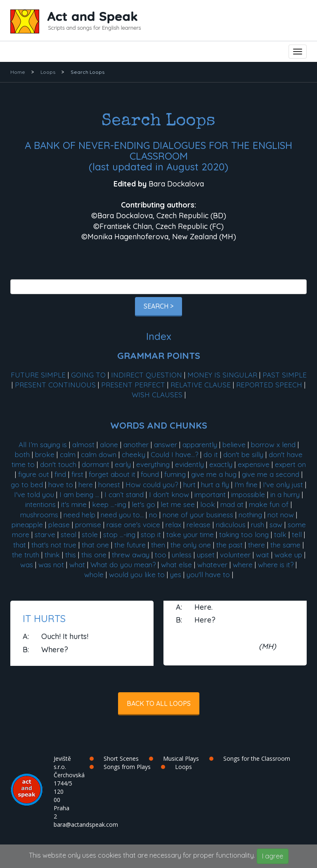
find (60, 474)
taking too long (244, 534)
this (71, 555)
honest (109, 485)
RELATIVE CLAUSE (201, 385)
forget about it (112, 474)
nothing (250, 515)
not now (281, 515)
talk (280, 534)
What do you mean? (123, 565)
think (52, 555)
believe (234, 445)
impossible (248, 494)
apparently (200, 445)
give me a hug (214, 474)
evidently (189, 464)
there (257, 545)
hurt (189, 485)
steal (69, 534)
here (86, 485)
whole (94, 574)
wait (263, 555)
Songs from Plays (127, 767)
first (77, 474)
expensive (254, 464)
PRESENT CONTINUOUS (55, 385)
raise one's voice (133, 525)
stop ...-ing (119, 534)
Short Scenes (121, 758)
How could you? (152, 485)
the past (229, 545)
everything (153, 464)
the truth (26, 555)
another (136, 445)
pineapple (27, 525)
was (27, 565)
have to (61, 485)
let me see (178, 504)
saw (276, 525)
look (208, 504)
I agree (273, 856)
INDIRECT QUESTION (147, 375)
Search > (158, 306)
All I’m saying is (43, 445)
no (153, 515)
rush (258, 525)
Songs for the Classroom (257, 758)
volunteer (235, 555)
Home (18, 72)
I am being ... (79, 494)
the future (130, 545)
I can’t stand (124, 494)
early (123, 464)
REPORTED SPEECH (269, 385)
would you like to (137, 574)
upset (206, 555)
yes (176, 574)
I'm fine (246, 485)
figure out (34, 474)
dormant (96, 464)
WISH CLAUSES (157, 395)
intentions (40, 504)
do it (211, 454)
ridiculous (231, 525)
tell (297, 534)
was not (51, 565)
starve (45, 534)
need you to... (122, 515)
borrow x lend (273, 445)
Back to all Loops (159, 703)
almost (83, 445)
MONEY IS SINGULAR (222, 375)
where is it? (276, 565)
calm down (99, 454)
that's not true (54, 545)
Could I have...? (174, 454)
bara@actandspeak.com (86, 824)
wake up (288, 555)
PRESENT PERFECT (133, 385)
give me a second (271, 474)
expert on (290, 464)
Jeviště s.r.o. (62, 763)
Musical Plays (181, 758)
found (150, 474)
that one (95, 545)
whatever (212, 565)
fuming (175, 474)
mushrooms (39, 515)
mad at (232, 504)
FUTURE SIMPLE (38, 375)
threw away (131, 555)
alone (109, 445)
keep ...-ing (109, 504)
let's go (143, 504)
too (161, 555)
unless (182, 555)
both (22, 454)
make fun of (269, 504)
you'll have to (208, 574)
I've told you (34, 494)
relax (173, 525)
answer (166, 445)
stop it (151, 534)
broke (45, 454)
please (59, 525)
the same (285, 545)
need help (79, 515)
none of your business (198, 515)
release (199, 525)
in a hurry (285, 494)
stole (90, 534)
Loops (48, 72)
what (77, 565)
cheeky (134, 454)
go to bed (27, 485)
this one (94, 555)
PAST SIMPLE (285, 375)
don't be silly (243, 454)
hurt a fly (215, 485)
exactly (221, 464)
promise (88, 525)
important (210, 494)
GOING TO (88, 375)
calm (68, 454)
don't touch (58, 464)
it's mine (74, 504)
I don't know (169, 494)
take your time (190, 534)
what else (176, 565)
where (243, 565)
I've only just (283, 485)
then (158, 545)
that (20, 545)
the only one (191, 545)
